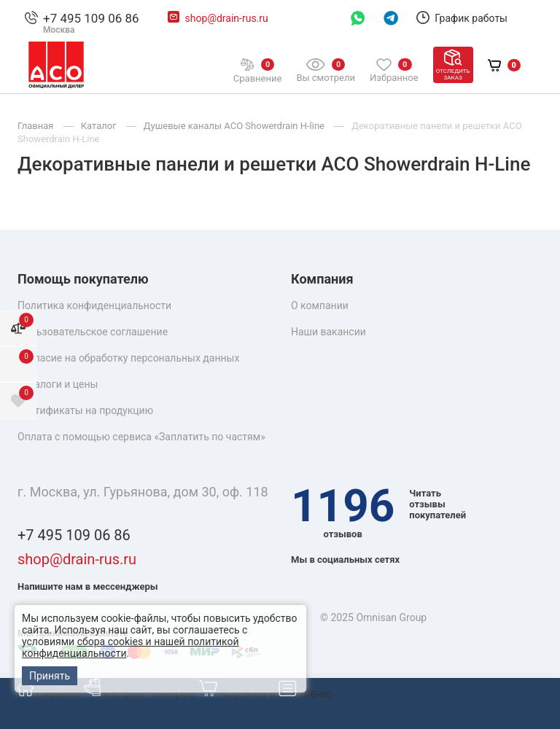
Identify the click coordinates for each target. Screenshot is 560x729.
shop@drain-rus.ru (227, 18)
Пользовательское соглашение (93, 332)
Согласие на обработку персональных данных (128, 358)
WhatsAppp (358, 18)
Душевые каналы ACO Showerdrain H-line (235, 126)
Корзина (238, 694)
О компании (320, 305)
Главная (51, 694)
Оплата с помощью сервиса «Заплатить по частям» (141, 437)
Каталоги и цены (58, 384)
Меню (306, 694)
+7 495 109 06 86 (91, 18)
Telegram (391, 18)
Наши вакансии (328, 332)
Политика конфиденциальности (94, 305)
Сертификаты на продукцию (85, 410)
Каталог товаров (141, 694)
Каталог (100, 126)
